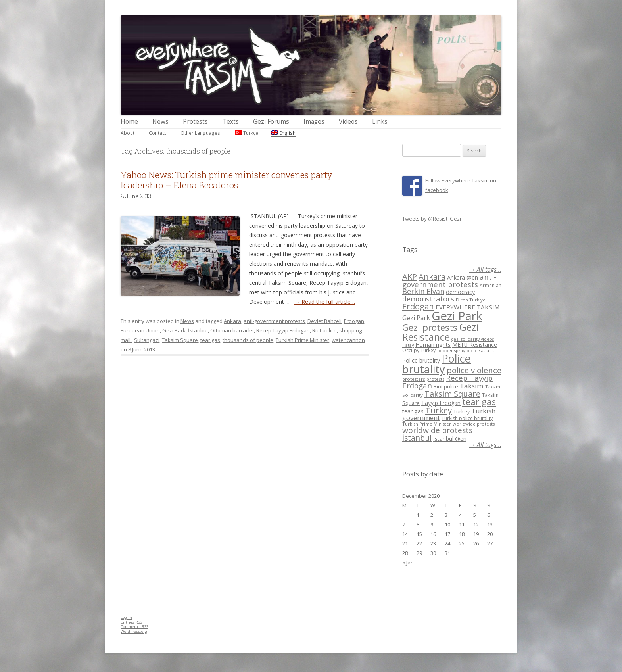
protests (435, 379)
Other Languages (200, 133)
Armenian (490, 285)
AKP (410, 276)
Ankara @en (463, 277)
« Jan (408, 563)
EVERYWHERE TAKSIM (468, 307)
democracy (460, 292)
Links (380, 122)
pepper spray (451, 351)
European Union (140, 330)
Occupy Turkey (419, 350)
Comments (134, 627)
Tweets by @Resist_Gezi (432, 219)
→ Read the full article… (325, 302)
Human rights (433, 345)
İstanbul (198, 330)
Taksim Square (180, 340)
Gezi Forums (271, 122)
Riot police (324, 330)
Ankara (232, 321)
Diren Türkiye (471, 300)
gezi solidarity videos (473, 339)
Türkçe (247, 133)
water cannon (348, 340)
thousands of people (248, 340)
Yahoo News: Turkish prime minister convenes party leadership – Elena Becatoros (226, 180)
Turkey (439, 410)
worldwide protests (474, 424)
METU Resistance (475, 345)
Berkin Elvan (423, 291)
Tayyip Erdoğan (441, 403)
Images (314, 122)
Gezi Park (174, 330)
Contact (157, 133)
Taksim (472, 386)
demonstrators (428, 299)
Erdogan (354, 321)
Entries (131, 622)
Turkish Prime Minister (302, 340)
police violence (474, 370)
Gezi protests (430, 327)
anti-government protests (274, 321)
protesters (414, 379)
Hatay (408, 345)
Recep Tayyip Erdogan (283, 330)
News (160, 122)
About (128, 133)
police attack (480, 350)
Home (129, 122)
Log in (126, 617)
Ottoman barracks (232, 330)
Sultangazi (147, 340)
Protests (195, 122)
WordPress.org (134, 631)
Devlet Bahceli (324, 321)
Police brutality (421, 360)
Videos (348, 122)
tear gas (210, 340)
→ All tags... (485, 270)
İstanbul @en (450, 439)
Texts (231, 122)
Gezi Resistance (440, 332)
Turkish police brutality (467, 418)
